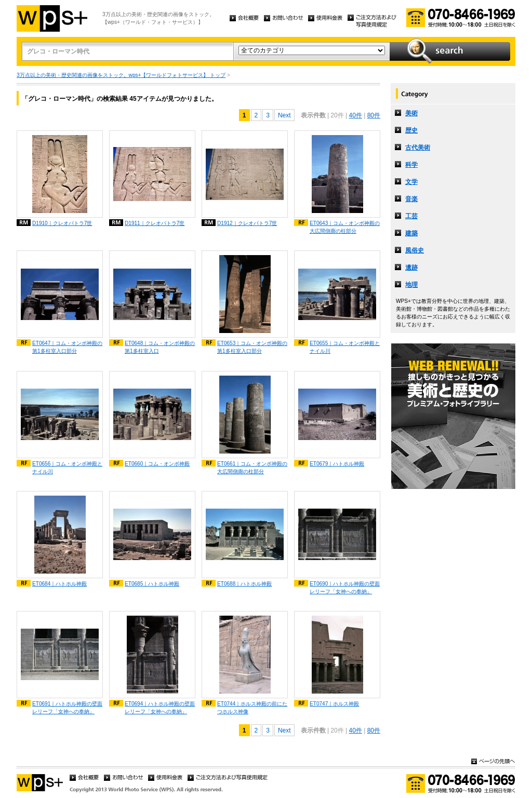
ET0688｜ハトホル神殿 (244, 584)
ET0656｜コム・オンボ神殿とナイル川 (67, 468)
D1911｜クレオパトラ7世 (155, 223)
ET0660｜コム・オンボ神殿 (157, 464)
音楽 (411, 199)
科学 (411, 165)
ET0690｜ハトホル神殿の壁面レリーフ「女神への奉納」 (345, 588)
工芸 (411, 216)
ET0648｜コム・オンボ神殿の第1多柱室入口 (160, 347)
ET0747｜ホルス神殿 (334, 704)
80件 (374, 115)
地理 (411, 285)
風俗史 (415, 250)
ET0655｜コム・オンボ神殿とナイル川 (345, 347)
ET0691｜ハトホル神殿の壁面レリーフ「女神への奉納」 (67, 708)
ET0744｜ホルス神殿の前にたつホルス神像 (252, 708)
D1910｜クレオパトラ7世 (62, 223)
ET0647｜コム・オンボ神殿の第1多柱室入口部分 (67, 347)
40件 (355, 115)
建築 (411, 233)
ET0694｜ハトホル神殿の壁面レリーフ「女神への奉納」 (160, 708)
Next (284, 115)
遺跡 (411, 268)
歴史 (411, 130)
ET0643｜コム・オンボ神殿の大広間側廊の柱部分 (345, 227)
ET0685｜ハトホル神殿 (152, 584)
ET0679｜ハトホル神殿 (337, 464)
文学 (411, 182)
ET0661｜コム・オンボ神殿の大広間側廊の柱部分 (252, 468)
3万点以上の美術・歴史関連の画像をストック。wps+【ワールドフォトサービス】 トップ (121, 75)
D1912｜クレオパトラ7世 (247, 223)
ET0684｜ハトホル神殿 (59, 584)
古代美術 (418, 148)
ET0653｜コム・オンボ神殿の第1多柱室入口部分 (252, 347)
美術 (411, 113)
